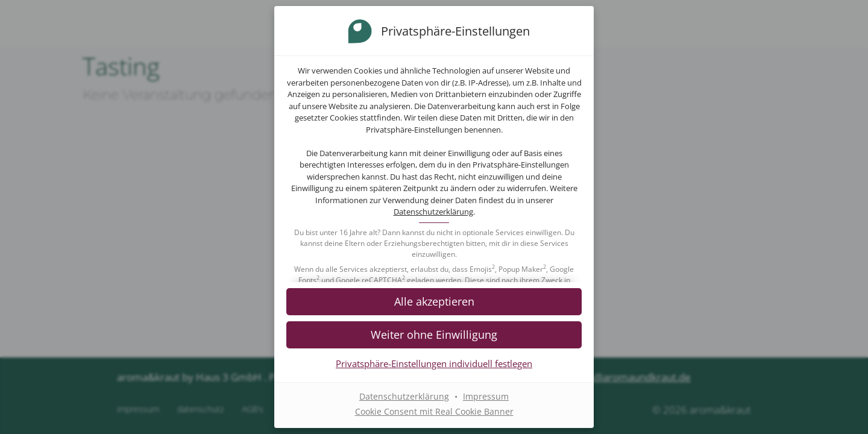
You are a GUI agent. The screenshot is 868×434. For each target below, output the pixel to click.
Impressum (486, 396)
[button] (434, 301)
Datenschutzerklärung (433, 212)
